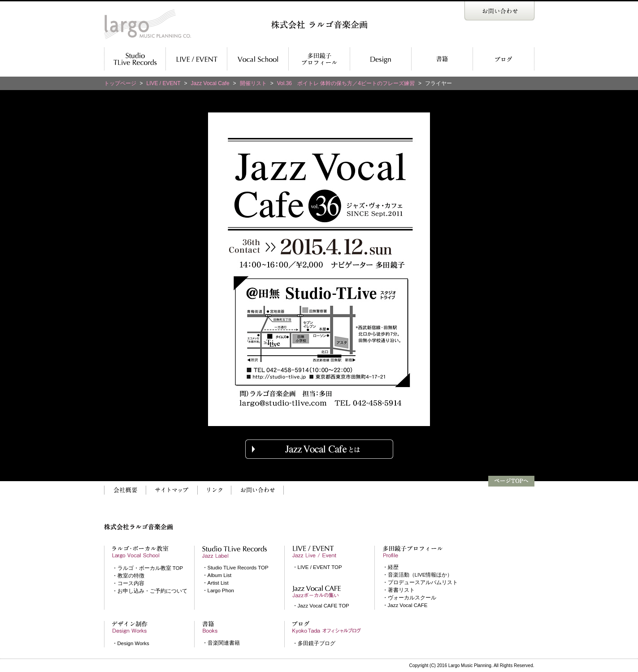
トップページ (120, 83)
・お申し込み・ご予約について (150, 591)
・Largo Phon (218, 590)
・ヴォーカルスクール (409, 598)
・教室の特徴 (128, 576)
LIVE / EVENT (164, 83)
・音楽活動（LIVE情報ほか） (418, 575)
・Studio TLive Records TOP (235, 568)
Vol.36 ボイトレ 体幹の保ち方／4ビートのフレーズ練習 (346, 83)
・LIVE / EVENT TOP (317, 567)
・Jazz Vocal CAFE (405, 605)
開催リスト (253, 83)
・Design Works (131, 643)
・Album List (217, 575)
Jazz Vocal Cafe (210, 83)
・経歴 (391, 567)
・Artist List (215, 583)
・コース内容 (128, 583)
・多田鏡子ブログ (314, 643)
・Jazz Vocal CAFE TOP (321, 606)
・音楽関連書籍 (221, 643)
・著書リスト (399, 590)
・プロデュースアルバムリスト (420, 582)
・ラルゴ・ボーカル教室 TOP (148, 568)
